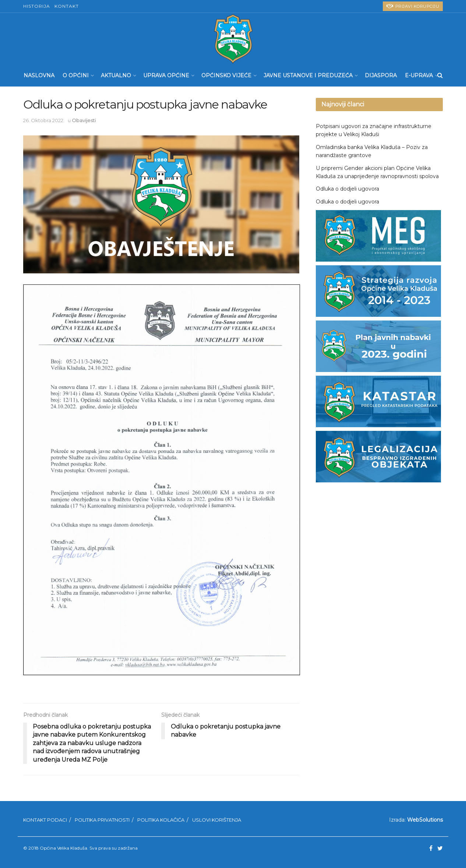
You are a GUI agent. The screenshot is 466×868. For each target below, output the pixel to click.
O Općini (76, 75)
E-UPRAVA (419, 75)
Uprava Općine (166, 75)
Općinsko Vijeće (226, 75)
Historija (37, 6)
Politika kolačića (161, 820)
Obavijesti (84, 120)
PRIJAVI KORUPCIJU (413, 6)
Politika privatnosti (102, 820)
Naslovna (39, 75)
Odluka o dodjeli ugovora (347, 189)
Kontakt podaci (45, 820)
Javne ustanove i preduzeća (308, 75)
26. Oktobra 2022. (44, 120)
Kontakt (67, 6)
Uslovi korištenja (217, 820)
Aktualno (116, 75)
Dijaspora (381, 75)
